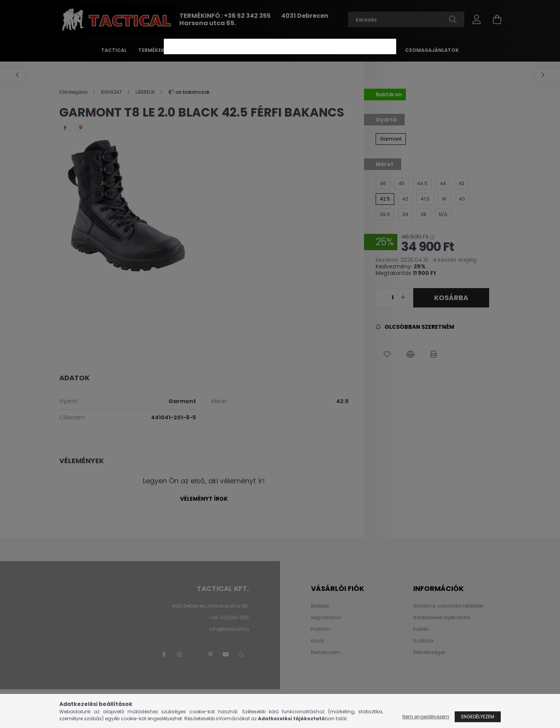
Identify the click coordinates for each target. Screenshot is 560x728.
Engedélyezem (478, 717)
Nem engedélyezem (426, 717)
